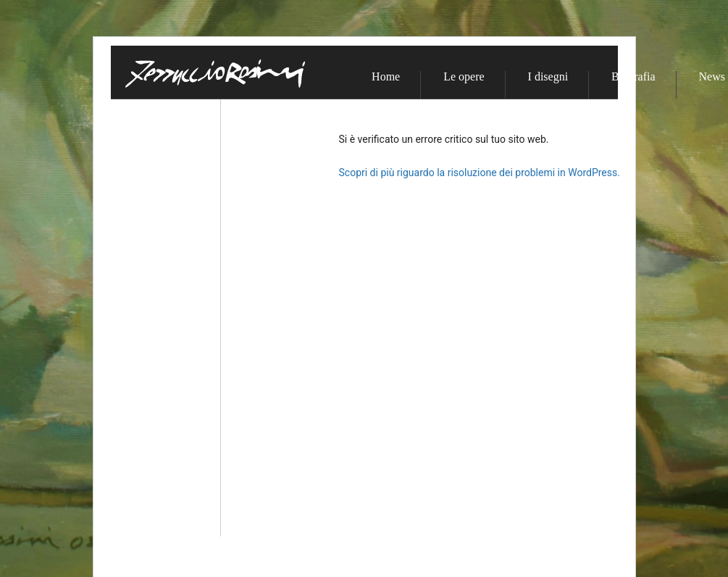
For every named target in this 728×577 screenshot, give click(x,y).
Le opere (464, 77)
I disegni (548, 77)
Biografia (633, 77)
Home (386, 77)
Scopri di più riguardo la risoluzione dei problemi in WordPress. (480, 173)
